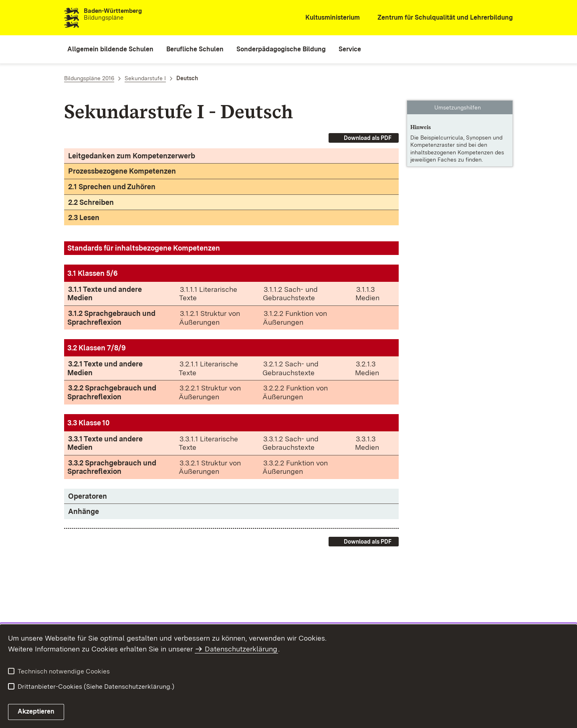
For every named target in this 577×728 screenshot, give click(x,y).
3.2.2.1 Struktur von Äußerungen (210, 392)
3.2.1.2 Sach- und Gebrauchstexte (291, 368)
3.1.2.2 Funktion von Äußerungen (295, 318)
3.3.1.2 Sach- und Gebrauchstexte (291, 443)
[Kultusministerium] (327, 18)
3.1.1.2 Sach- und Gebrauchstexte (290, 294)
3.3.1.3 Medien (367, 443)
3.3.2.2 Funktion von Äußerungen (295, 467)
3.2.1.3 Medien (367, 368)
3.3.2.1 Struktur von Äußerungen (210, 467)
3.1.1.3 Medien (367, 294)
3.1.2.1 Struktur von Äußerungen (210, 318)
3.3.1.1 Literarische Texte (208, 443)
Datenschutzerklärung (241, 649)
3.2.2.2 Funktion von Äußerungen (295, 392)
